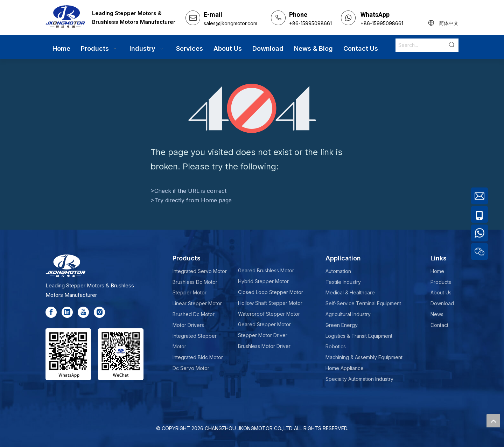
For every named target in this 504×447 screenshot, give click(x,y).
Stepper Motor (190, 292)
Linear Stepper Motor (197, 303)
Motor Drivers (188, 325)
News (437, 314)
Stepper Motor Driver (263, 335)
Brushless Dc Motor (195, 282)
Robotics (336, 346)
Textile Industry (343, 282)
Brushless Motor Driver (264, 346)
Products (441, 282)
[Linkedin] (67, 312)
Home (437, 271)
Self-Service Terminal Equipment (363, 303)
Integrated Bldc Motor (198, 357)
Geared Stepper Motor (264, 324)
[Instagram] (99, 312)
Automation (338, 271)
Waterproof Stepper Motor (269, 314)
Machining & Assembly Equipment (364, 357)
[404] (252, 108)
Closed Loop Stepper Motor (271, 292)
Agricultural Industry (348, 314)
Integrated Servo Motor (200, 271)
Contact (439, 325)
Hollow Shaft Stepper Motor (270, 303)
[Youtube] (83, 312)
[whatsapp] (68, 354)
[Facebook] (51, 312)
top (493, 421)
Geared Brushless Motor (266, 270)
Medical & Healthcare (350, 292)
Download (442, 303)
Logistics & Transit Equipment (359, 336)
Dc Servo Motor (191, 368)
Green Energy (342, 325)
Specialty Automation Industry (359, 379)
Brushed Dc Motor (194, 314)
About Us (441, 292)
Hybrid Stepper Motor (263, 281)
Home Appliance (345, 368)
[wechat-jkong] (121, 354)
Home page (216, 200)
